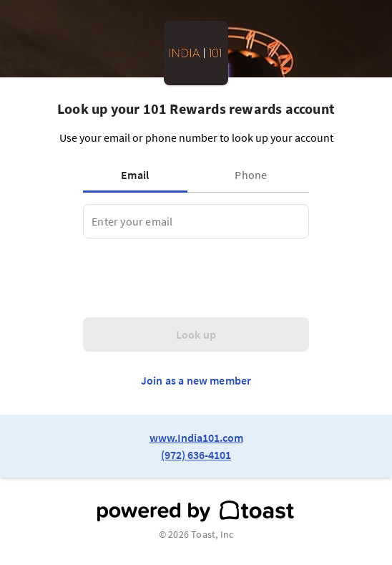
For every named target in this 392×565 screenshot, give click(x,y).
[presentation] (192, 278)
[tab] (138, 175)
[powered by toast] (196, 511)
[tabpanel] (196, 221)
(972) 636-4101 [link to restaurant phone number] (196, 455)
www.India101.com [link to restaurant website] (196, 438)
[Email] (196, 221)
